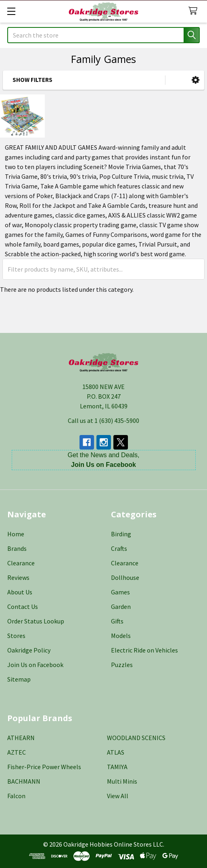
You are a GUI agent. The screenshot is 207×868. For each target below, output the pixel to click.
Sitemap (19, 679)
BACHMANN (24, 781)
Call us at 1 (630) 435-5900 (103, 420)
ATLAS (116, 752)
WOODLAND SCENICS (136, 738)
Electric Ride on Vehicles (144, 650)
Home (16, 534)
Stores (16, 636)
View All (118, 796)
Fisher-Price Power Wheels (44, 767)
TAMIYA (117, 767)
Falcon (16, 796)
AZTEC (17, 752)
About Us (20, 592)
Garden (121, 607)
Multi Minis (122, 781)
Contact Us (23, 607)
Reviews (18, 577)
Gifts (117, 621)
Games (120, 592)
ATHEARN (21, 738)
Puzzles (122, 665)
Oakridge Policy (29, 650)
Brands (17, 548)
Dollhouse (125, 577)
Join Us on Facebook (35, 665)
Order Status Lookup (36, 621)
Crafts (119, 548)
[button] (195, 80)
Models (121, 636)
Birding (121, 534)
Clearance (21, 563)
